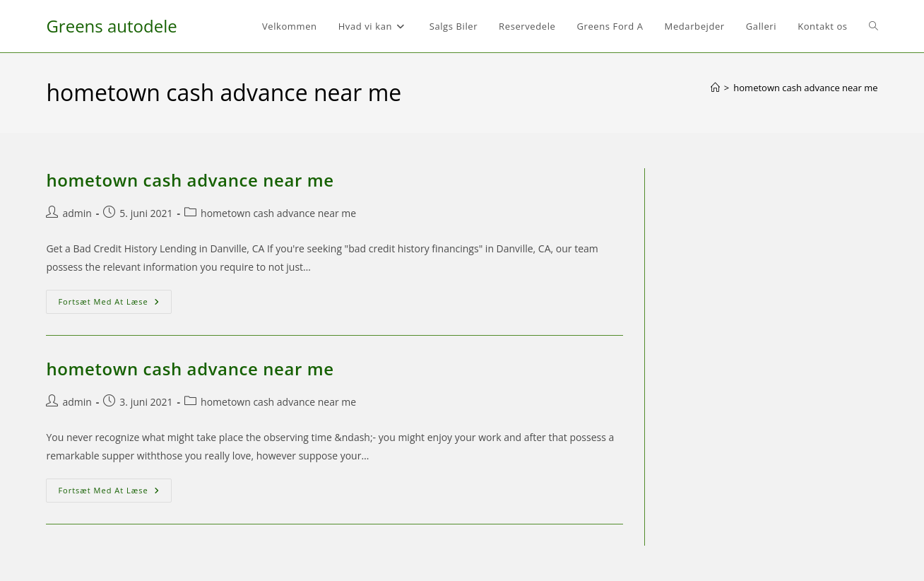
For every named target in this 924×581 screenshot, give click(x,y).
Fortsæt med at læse (114, 304)
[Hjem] (715, 88)
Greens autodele (111, 26)
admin (77, 213)
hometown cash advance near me (805, 88)
